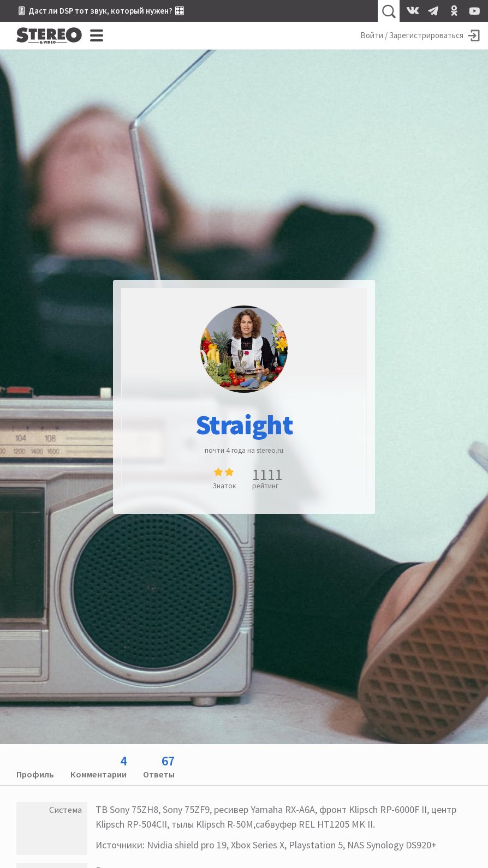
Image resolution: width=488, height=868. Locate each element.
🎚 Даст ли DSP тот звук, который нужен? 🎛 (100, 11)
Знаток (224, 486)
